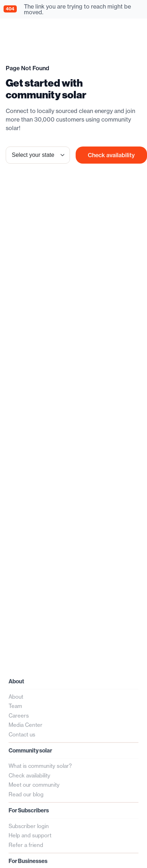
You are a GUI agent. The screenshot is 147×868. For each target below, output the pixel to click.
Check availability (111, 155)
